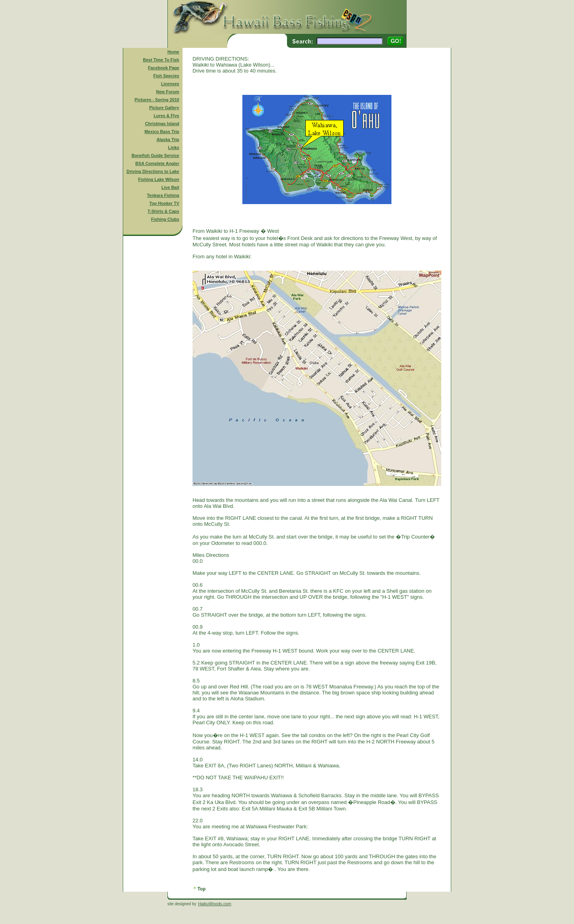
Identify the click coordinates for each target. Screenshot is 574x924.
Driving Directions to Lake (153, 171)
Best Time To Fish (161, 60)
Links (174, 147)
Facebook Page (163, 68)
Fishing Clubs (165, 219)
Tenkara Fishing (163, 195)
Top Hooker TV (164, 203)
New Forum (168, 92)
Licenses (170, 84)
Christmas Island (162, 124)
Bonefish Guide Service (155, 155)
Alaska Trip (168, 140)
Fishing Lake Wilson (159, 179)
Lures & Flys (167, 116)
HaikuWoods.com (215, 904)
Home (173, 52)
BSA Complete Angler (157, 163)
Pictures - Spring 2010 (157, 100)
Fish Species (166, 76)
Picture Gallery (164, 108)
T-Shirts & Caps (163, 211)
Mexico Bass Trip (162, 132)
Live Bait (170, 187)
